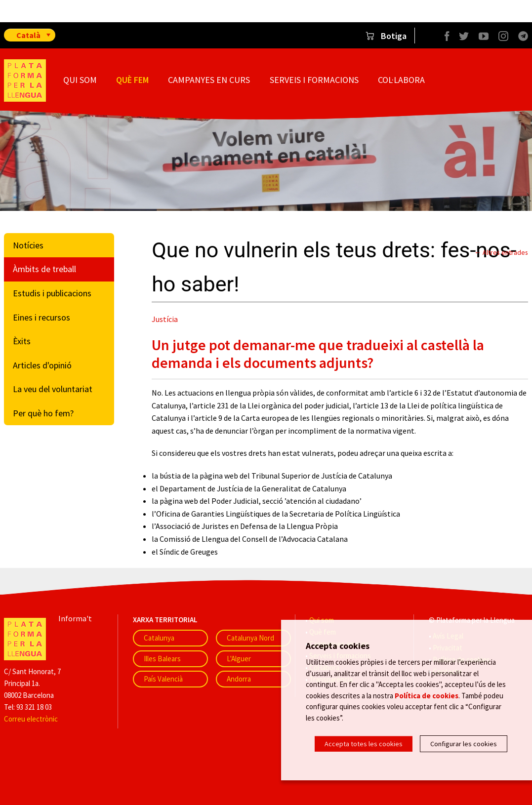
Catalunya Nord (250, 638)
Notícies (28, 245)
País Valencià (163, 679)
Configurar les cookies (464, 744)
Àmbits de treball (44, 269)
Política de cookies (427, 698)
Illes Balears (162, 659)
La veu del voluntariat (53, 389)
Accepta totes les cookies (364, 744)
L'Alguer (239, 659)
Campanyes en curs (209, 80)
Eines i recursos (41, 317)
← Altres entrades (501, 252)
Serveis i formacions (314, 80)
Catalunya (159, 638)
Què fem (132, 80)
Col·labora (401, 80)
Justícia (165, 319)
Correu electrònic (31, 719)
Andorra (239, 679)
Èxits (22, 341)
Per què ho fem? (43, 413)
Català (28, 35)
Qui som (80, 80)
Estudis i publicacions (52, 293)
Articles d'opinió (42, 365)
